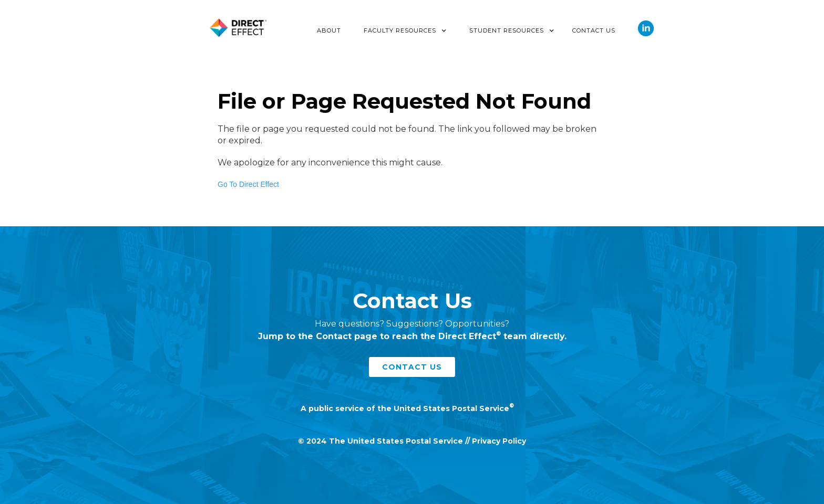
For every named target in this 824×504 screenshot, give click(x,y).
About (329, 30)
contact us (412, 367)
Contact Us (594, 30)
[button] (405, 30)
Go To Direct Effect (248, 184)
